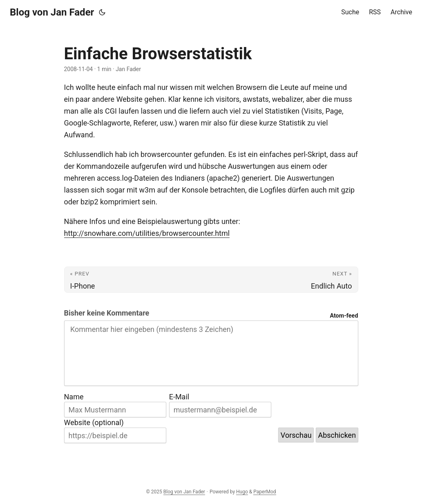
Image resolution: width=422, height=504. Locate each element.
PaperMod (265, 492)
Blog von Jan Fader (52, 12)
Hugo (242, 492)
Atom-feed (344, 316)
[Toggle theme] (102, 12)
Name (74, 397)
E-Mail (179, 397)
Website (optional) (94, 422)
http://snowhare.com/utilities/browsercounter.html (147, 233)
